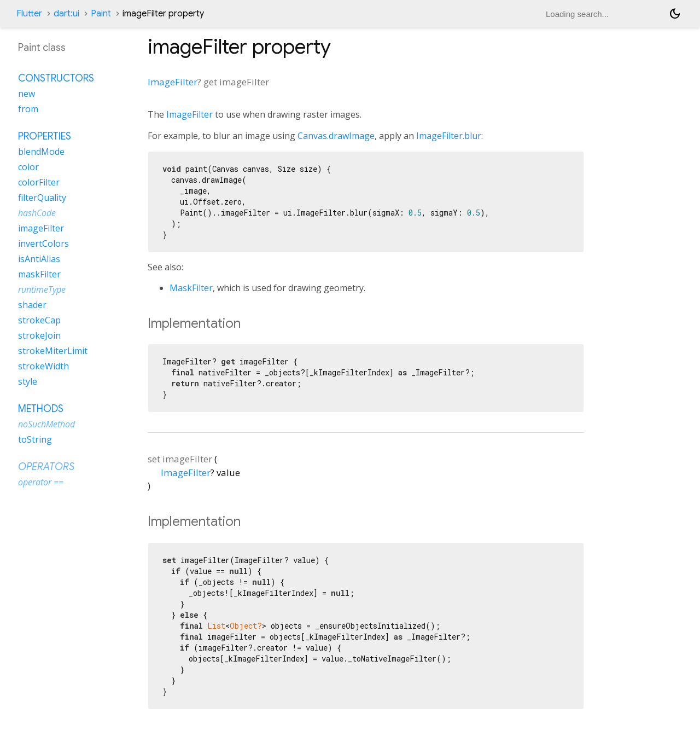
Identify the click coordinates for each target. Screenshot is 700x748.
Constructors (56, 78)
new (27, 94)
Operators (46, 467)
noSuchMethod (46, 424)
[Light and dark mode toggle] (675, 14)
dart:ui (66, 14)
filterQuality (42, 198)
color (28, 167)
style (28, 381)
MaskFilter (191, 288)
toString (35, 439)
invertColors (43, 243)
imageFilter (41, 228)
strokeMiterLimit (53, 351)
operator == (41, 482)
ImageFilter (173, 82)
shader (32, 305)
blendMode (41, 152)
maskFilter (39, 274)
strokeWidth (43, 366)
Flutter (29, 14)
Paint (101, 14)
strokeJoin (39, 335)
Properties (45, 136)
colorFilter (39, 182)
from (28, 109)
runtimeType (42, 289)
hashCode (37, 213)
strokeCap (39, 320)
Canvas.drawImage (336, 136)
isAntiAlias (39, 259)
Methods (41, 409)
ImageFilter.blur (449, 136)
